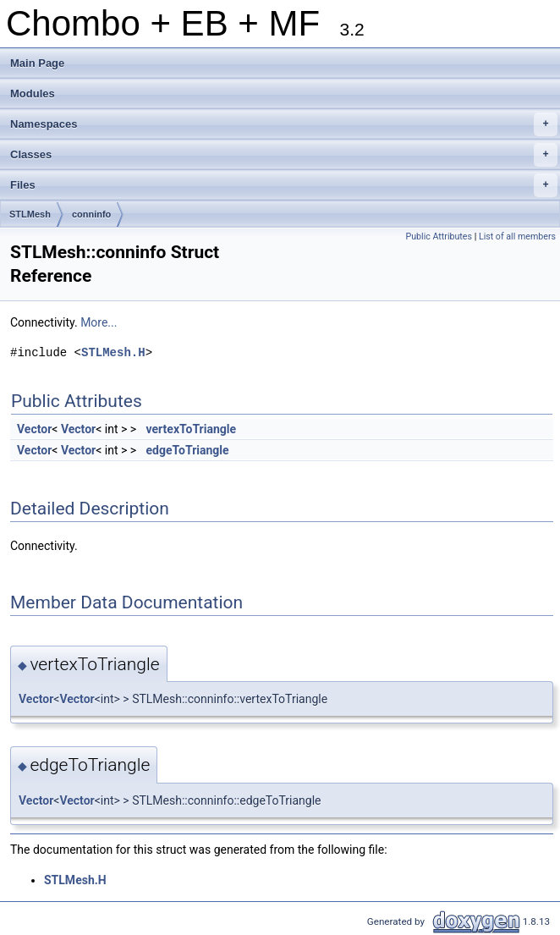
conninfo (91, 214)
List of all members (517, 236)
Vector (34, 429)
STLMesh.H (113, 352)
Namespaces (284, 124)
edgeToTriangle (188, 450)
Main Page (37, 63)
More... (99, 322)
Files (284, 185)
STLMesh (30, 214)
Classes (284, 155)
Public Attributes (439, 236)
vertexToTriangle (192, 429)
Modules (33, 93)
